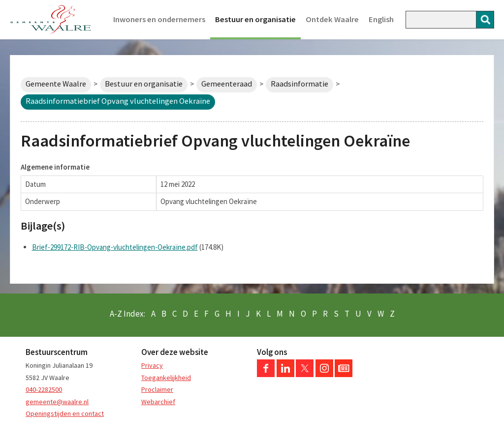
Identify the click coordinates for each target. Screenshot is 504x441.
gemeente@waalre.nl (57, 402)
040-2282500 (44, 389)
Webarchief (158, 402)
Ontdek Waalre (332, 19)
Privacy (152, 365)
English (381, 19)
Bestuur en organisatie (255, 19)
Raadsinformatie (299, 84)
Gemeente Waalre (56, 84)
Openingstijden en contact (65, 413)
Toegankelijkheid (166, 378)
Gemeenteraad (227, 84)
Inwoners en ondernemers (159, 19)
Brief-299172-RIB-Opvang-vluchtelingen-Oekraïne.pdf (115, 247)
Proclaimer (157, 389)
